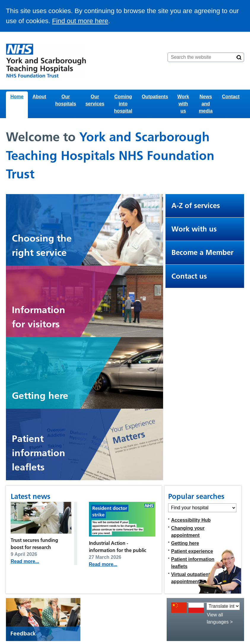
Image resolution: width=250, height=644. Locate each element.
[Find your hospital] (202, 508)
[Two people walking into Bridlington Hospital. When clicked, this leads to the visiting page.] (85, 301)
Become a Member (202, 252)
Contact (231, 97)
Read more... (25, 561)
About (39, 97)
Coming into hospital (123, 104)
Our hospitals (66, 100)
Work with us (183, 104)
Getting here (185, 543)
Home (17, 97)
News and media (206, 104)
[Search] (239, 57)
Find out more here (80, 21)
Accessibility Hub (191, 520)
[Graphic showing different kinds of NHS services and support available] (85, 230)
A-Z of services (196, 206)
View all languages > (220, 618)
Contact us (189, 276)
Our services (95, 100)
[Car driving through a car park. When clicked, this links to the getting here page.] (85, 373)
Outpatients (155, 97)
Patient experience (192, 551)
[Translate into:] (223, 606)
